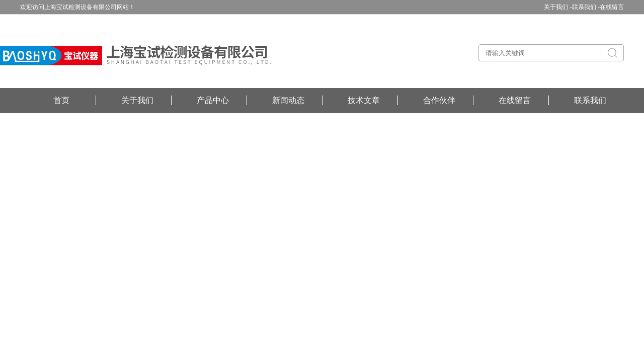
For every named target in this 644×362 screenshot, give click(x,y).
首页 (61, 100)
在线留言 (612, 7)
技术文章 (364, 100)
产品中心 (213, 100)
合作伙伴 (439, 100)
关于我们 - (558, 7)
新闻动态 (288, 100)
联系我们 (590, 100)
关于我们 (137, 100)
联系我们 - (586, 7)
